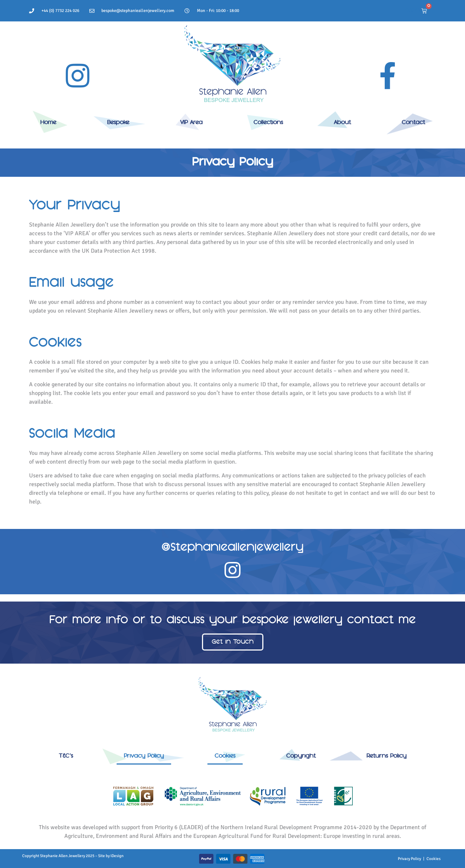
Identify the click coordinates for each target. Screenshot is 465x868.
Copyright (301, 756)
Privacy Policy (144, 756)
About (342, 123)
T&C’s (66, 756)
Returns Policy (387, 756)
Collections (268, 123)
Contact (413, 123)
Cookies (225, 756)
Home (48, 123)
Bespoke (118, 123)
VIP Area (191, 123)
